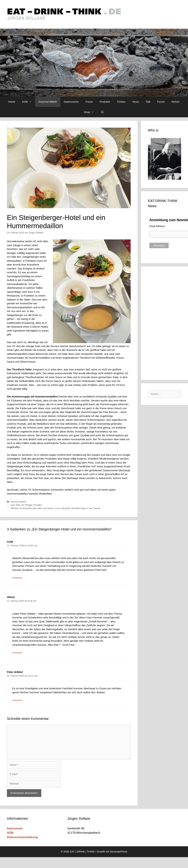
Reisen (176, 102)
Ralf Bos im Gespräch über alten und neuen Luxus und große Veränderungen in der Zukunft (55, 508)
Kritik (29, 102)
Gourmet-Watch (48, 102)
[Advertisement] (165, 323)
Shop (91, 112)
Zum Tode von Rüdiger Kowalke (26, 505)
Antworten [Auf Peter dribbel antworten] (17, 700)
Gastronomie (71, 102)
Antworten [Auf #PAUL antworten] (17, 653)
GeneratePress (119, 852)
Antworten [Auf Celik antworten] (17, 578)
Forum (161, 102)
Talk (148, 102)
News (136, 102)
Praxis (89, 102)
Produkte (105, 102)
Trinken (121, 102)
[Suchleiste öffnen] (102, 112)
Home (12, 102)
